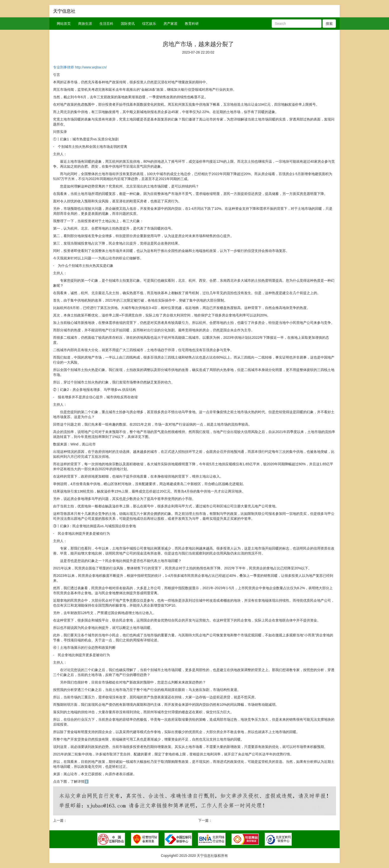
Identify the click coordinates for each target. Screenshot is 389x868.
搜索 (329, 24)
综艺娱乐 (149, 24)
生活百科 (106, 24)
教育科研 (192, 24)
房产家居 (170, 24)
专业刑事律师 (64, 67)
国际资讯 (128, 24)
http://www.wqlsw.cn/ (91, 67)
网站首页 (64, 24)
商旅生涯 (85, 24)
